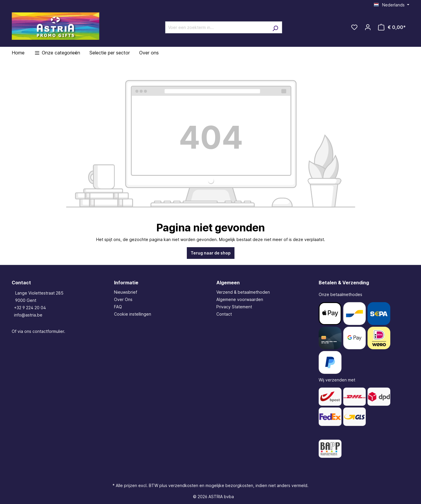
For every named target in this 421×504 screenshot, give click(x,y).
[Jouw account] (368, 27)
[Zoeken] (275, 27)
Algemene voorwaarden (240, 299)
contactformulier (48, 331)
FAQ (118, 307)
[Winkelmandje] (392, 27)
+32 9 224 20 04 (30, 308)
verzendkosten (183, 485)
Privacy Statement (234, 307)
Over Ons (123, 299)
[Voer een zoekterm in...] (217, 27)
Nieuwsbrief (126, 292)
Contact (224, 314)
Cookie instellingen (133, 314)
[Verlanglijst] (354, 27)
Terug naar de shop (211, 253)
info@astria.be (28, 315)
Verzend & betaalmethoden (243, 292)
